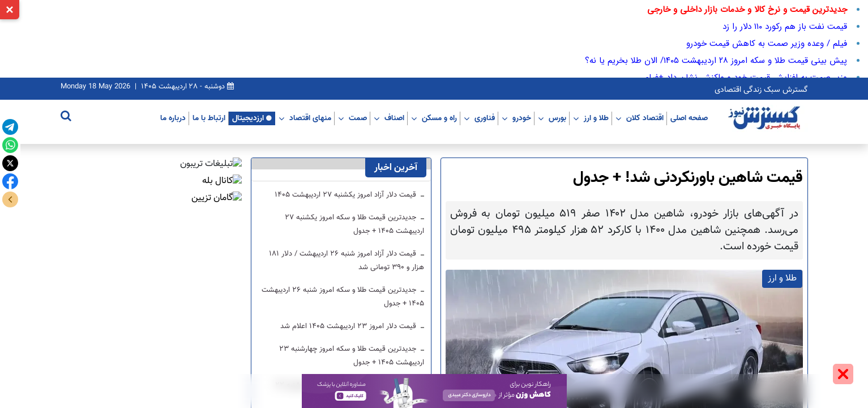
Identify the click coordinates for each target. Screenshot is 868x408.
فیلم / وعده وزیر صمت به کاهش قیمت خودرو (767, 44)
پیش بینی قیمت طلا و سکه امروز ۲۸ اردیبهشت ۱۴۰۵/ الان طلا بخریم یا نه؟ (716, 61)
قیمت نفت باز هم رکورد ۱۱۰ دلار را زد (785, 27)
